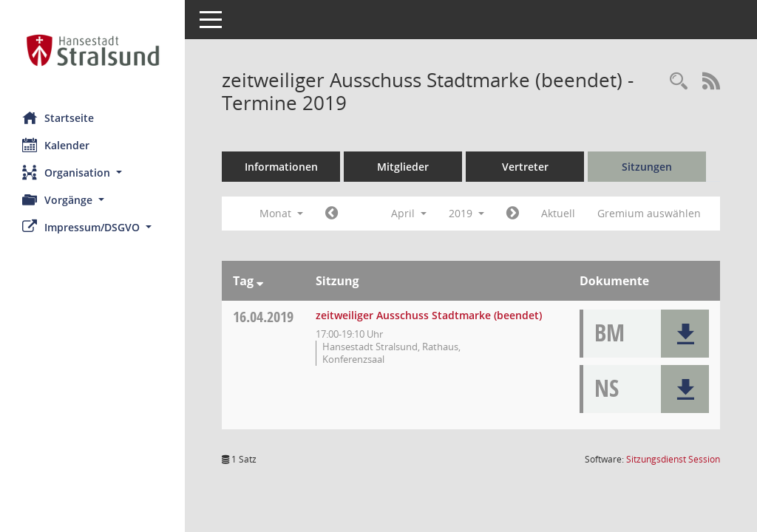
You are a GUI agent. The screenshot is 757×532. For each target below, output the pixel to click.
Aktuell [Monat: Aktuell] (558, 213)
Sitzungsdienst (673, 459)
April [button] (409, 213)
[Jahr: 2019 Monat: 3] (332, 214)
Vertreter (525, 167)
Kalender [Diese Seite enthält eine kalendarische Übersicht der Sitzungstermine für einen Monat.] (56, 145)
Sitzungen (647, 167)
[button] (92, 173)
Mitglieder (403, 167)
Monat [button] (281, 213)
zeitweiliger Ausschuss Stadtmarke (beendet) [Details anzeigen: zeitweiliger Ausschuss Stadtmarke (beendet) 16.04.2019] (429, 315)
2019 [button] (466, 213)
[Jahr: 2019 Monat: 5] (513, 214)
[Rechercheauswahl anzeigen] (679, 82)
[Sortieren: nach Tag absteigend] (260, 281)
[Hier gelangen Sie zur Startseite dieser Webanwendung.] (92, 50)
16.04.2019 (263, 317)
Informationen (281, 167)
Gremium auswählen (649, 213)
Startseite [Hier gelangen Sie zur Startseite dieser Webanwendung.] (58, 117)
